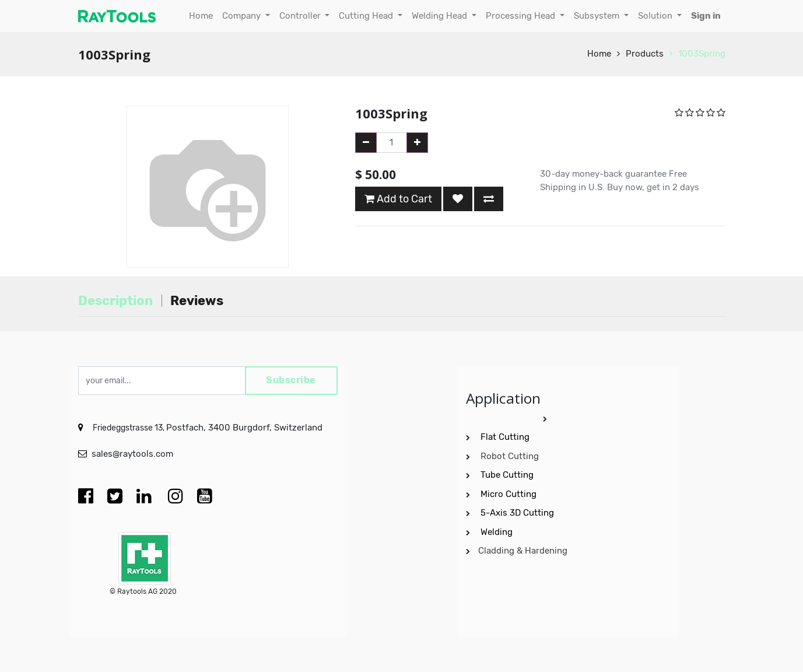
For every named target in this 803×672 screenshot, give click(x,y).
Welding (497, 531)
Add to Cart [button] (398, 199)
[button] (458, 199)
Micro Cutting (510, 494)
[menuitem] (201, 16)
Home (599, 54)
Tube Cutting (508, 475)
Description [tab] (115, 301)
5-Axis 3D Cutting (518, 513)
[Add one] (417, 143)
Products (645, 54)
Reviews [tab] (197, 301)
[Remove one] (366, 143)
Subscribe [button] (291, 381)
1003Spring (702, 54)
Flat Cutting (505, 437)
